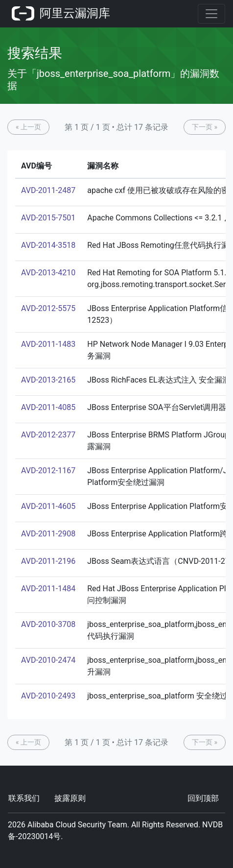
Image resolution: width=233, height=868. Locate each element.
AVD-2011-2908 (48, 534)
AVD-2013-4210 (48, 273)
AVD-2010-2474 (48, 660)
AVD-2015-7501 (48, 218)
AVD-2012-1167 (48, 470)
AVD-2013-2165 (48, 380)
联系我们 (24, 798)
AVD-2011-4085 (48, 407)
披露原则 (70, 798)
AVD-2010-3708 (48, 624)
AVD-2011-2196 (48, 561)
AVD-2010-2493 (48, 696)
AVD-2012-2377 (48, 435)
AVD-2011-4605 (48, 506)
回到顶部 (203, 798)
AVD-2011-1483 (48, 344)
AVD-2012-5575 (48, 308)
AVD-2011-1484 (48, 589)
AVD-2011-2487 (48, 190)
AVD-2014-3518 (48, 245)
